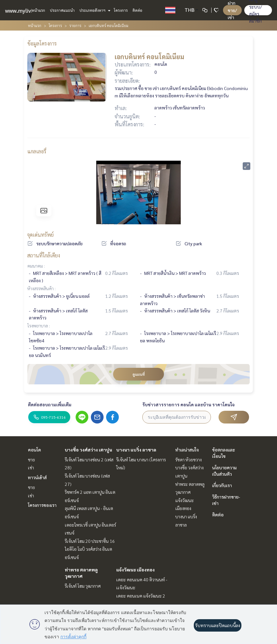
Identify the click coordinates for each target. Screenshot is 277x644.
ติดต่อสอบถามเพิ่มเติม (50, 404)
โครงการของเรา (42, 505)
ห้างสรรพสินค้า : (41, 288)
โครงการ (121, 10)
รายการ (75, 25)
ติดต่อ (137, 10)
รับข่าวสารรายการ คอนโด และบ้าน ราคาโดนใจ (189, 404)
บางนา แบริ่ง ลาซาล (136, 450)
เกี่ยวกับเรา (222, 485)
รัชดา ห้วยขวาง (189, 459)
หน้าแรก (38, 10)
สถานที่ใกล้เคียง (44, 255)
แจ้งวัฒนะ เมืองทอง (135, 570)
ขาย (31, 459)
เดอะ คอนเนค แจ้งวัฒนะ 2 (141, 596)
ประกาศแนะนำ (62, 10)
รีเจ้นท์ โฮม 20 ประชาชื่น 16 (90, 541)
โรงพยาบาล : (39, 325)
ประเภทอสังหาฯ (94, 10)
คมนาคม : (36, 266)
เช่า (31, 467)
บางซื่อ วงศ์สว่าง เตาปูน (88, 450)
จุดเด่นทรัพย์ (41, 235)
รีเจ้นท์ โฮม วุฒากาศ (83, 586)
